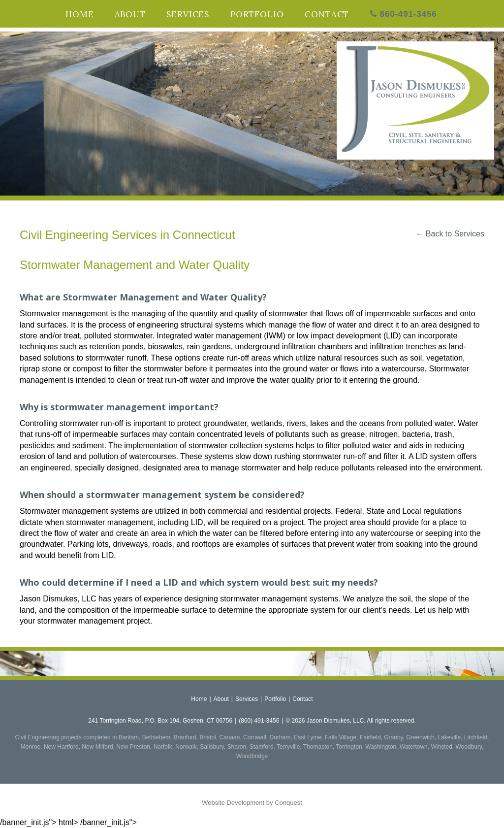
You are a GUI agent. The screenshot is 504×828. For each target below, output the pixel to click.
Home (79, 14)
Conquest (288, 803)
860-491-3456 (404, 14)
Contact (327, 14)
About (130, 14)
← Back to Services (450, 234)
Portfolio (257, 14)
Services (188, 14)
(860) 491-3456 (259, 721)
